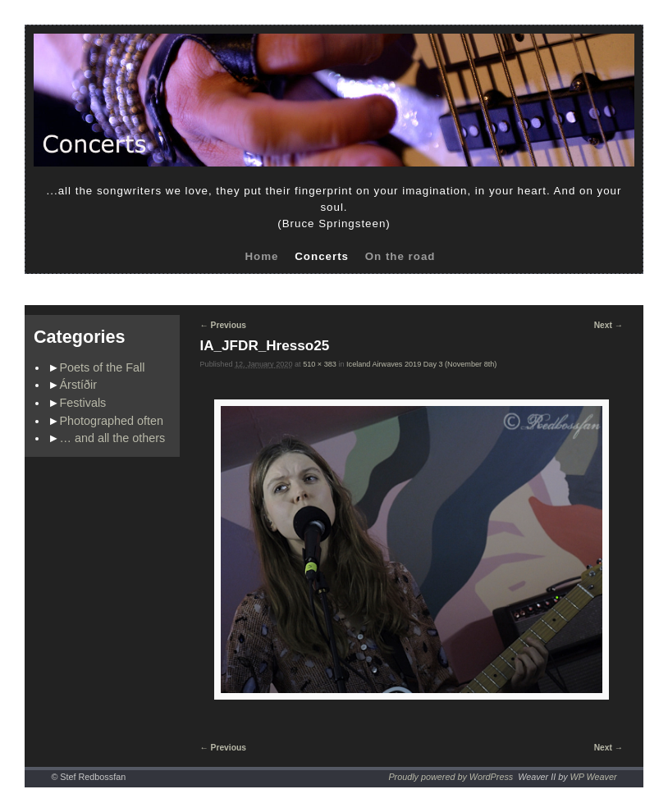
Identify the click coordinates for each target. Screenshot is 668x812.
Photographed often (112, 421)
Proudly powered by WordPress (451, 777)
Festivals (83, 403)
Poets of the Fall (103, 367)
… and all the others (113, 438)
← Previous (223, 325)
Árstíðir (79, 385)
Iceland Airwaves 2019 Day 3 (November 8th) (421, 364)
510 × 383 (320, 364)
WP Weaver (594, 777)
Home (261, 256)
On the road (400, 256)
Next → (609, 325)
